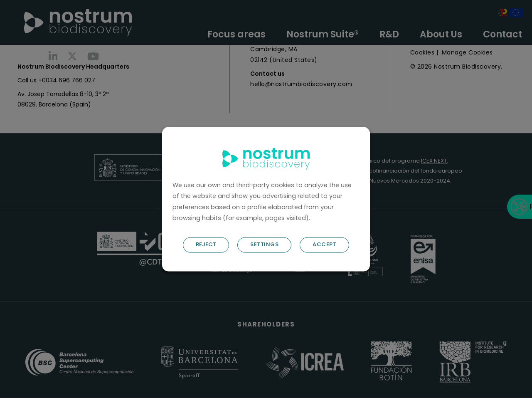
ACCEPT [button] (324, 244)
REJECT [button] (206, 244)
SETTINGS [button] (264, 244)
